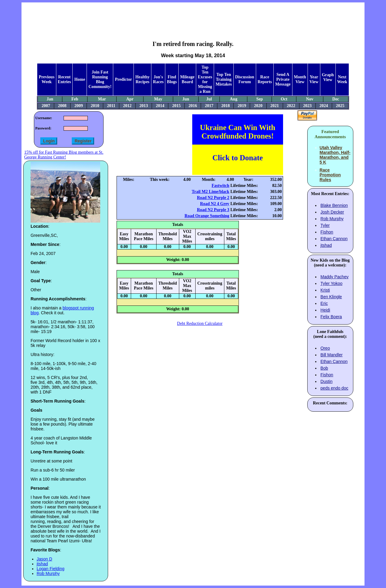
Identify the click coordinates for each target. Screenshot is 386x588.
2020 (258, 106)
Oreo (325, 348)
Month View (300, 79)
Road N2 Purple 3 (213, 210)
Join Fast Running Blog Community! (100, 79)
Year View (314, 79)
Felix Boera (331, 317)
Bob (324, 368)
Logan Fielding (51, 569)
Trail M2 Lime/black (210, 192)
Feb (75, 99)
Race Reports (265, 79)
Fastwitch (220, 186)
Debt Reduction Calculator (200, 323)
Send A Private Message (283, 79)
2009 (79, 106)
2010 (95, 106)
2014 (160, 106)
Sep (259, 99)
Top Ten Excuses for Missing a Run (205, 79)
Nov (310, 99)
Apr (130, 99)
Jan (50, 99)
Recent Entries (64, 79)
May (158, 99)
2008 (62, 106)
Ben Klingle (331, 297)
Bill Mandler (332, 355)
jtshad (42, 564)
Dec (336, 99)
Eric (324, 303)
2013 (144, 106)
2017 (209, 106)
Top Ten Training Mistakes (224, 79)
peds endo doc (335, 388)
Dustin (327, 381)
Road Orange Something (207, 216)
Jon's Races (158, 79)
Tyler (325, 225)
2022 (291, 106)
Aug (234, 99)
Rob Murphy (48, 573)
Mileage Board (187, 79)
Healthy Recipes (142, 79)
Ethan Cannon (334, 239)
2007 (46, 106)
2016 (193, 106)
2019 (242, 106)
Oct (284, 99)
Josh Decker (332, 212)
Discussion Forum (245, 79)
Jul (209, 99)
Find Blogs (172, 79)
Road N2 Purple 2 (213, 198)
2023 (307, 106)
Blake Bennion (334, 205)
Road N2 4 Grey (215, 204)
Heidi (325, 310)
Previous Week (47, 79)
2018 (226, 106)
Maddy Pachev (335, 277)
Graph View (328, 77)
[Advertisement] (193, 17)
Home (80, 79)
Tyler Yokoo (332, 283)
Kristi (325, 290)
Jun (186, 99)
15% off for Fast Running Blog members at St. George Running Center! (64, 155)
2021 (275, 106)
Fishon (327, 232)
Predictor (123, 79)
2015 (177, 106)
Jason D (44, 559)
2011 (111, 106)
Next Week (342, 79)
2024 (324, 106)
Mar (102, 99)
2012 (127, 106)
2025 (340, 106)
